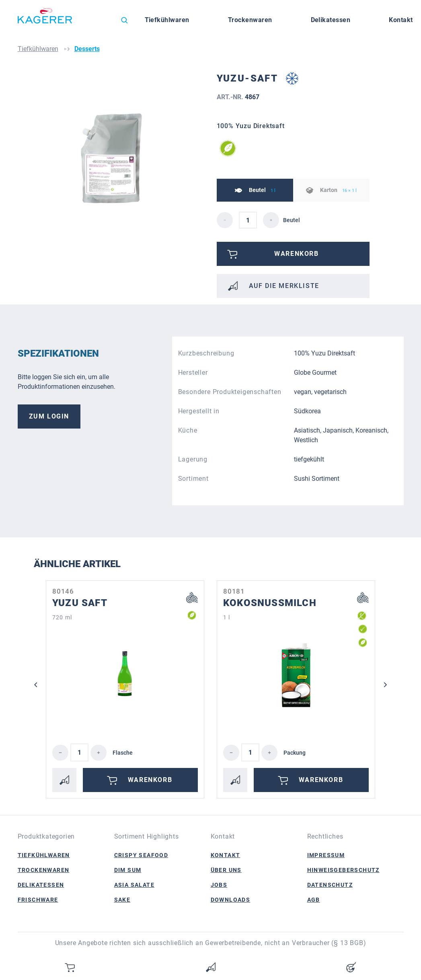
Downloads (231, 900)
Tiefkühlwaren (44, 855)
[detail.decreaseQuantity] (225, 220)
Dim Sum (128, 870)
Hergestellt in (199, 411)
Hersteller (193, 373)
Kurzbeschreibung (206, 353)
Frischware (38, 900)
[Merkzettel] (211, 967)
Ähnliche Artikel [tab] (77, 564)
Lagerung (193, 459)
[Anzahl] (79, 752)
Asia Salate (134, 885)
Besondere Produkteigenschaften (230, 392)
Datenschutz (330, 885)
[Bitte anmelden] (293, 254)
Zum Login (49, 416)
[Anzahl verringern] (60, 753)
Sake (122, 900)
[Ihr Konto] (351, 967)
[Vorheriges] (36, 685)
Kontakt (226, 855)
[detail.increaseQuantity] (271, 220)
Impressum (326, 855)
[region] (114, 159)
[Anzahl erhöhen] (99, 753)
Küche (188, 430)
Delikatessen (41, 885)
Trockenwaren (44, 870)
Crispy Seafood (141, 855)
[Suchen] (124, 20)
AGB (314, 900)
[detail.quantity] (248, 220)
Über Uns (226, 870)
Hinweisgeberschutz (343, 870)
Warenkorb (138, 780)
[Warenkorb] (70, 967)
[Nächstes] (386, 685)
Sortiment (193, 479)
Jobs (219, 885)
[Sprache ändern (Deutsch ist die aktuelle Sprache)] (100, 22)
